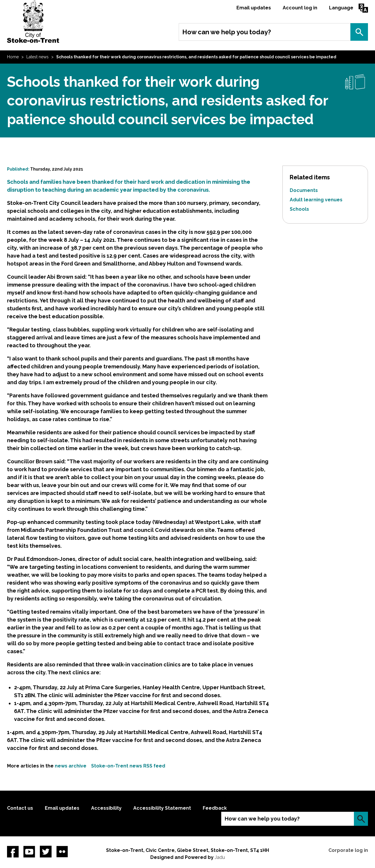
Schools (299, 209)
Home (13, 57)
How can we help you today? (227, 32)
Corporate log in (348, 850)
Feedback (215, 808)
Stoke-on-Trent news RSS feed (128, 766)
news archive (71, 766)
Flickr (62, 852)
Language (341, 8)
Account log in (300, 8)
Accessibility (106, 808)
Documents (304, 190)
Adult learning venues (316, 200)
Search (359, 32)
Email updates (254, 8)
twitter (46, 852)
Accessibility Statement (162, 808)
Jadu (220, 857)
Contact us (20, 808)
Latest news (37, 57)
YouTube (29, 852)
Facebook (13, 852)
